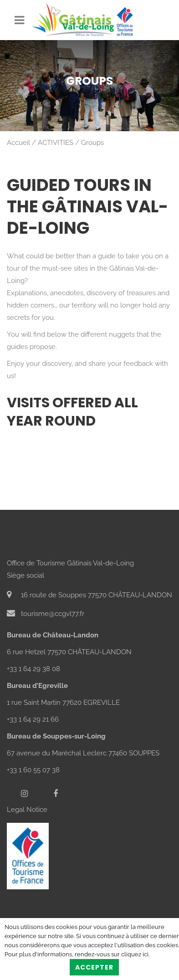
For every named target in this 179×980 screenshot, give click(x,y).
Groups (92, 143)
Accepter (94, 967)
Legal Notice (27, 810)
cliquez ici (135, 954)
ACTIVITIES (56, 143)
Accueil (18, 143)
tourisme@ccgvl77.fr (46, 614)
